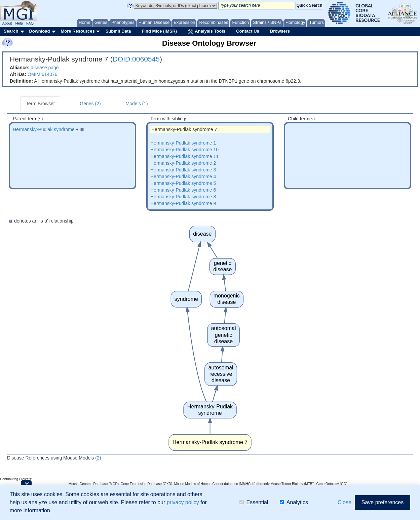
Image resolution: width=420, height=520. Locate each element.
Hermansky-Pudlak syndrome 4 (183, 176)
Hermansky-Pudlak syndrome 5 (183, 183)
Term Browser (40, 104)
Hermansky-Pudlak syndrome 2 (183, 163)
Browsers (280, 31)
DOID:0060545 (136, 59)
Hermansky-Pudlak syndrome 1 (183, 143)
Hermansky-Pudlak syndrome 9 (183, 203)
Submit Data (118, 31)
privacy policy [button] (183, 503)
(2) (98, 458)
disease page (45, 68)
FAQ (30, 23)
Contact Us (248, 31)
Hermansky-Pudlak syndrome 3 (183, 170)
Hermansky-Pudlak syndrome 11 (184, 156)
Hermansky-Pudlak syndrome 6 (183, 190)
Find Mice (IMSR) (159, 31)
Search (11, 31)
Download (39, 31)
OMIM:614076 (43, 74)
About (7, 23)
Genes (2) (90, 104)
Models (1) (137, 104)
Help (19, 23)
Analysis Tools (206, 32)
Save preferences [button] (383, 503)
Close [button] (345, 503)
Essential (254, 503)
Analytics (294, 503)
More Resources (78, 31)
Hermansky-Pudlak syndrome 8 (183, 197)
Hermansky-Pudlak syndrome (44, 129)
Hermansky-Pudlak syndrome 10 (184, 150)
